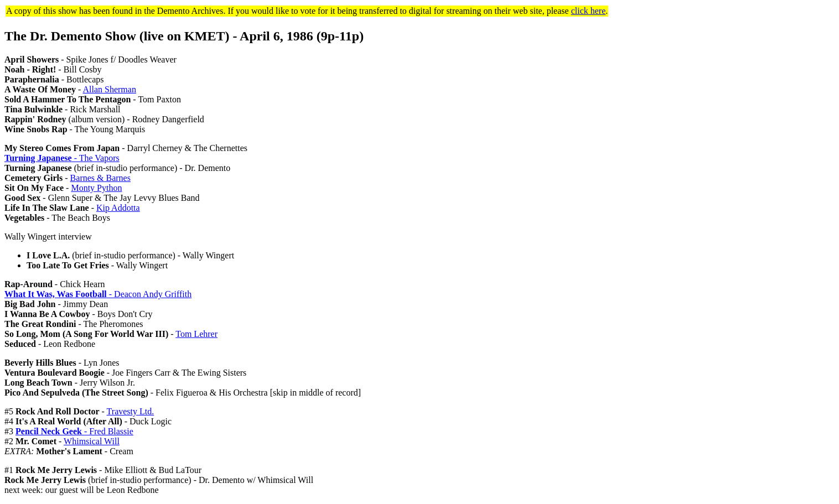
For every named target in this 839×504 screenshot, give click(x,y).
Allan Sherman (109, 89)
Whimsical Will (92, 441)
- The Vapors (62, 158)
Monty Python (96, 188)
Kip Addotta (118, 208)
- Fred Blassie (74, 431)
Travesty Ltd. (131, 411)
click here (589, 11)
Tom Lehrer (196, 334)
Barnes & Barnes (100, 178)
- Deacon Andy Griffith (98, 294)
